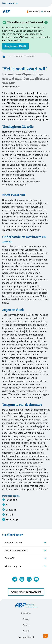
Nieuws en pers (13, 566)
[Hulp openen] (45, 636)
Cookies (26, 625)
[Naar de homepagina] (4, 56)
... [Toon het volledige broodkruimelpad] (10, 56)
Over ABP (10, 558)
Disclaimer (26, 613)
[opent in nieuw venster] (15, 46)
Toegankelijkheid (26, 637)
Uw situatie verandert (16, 550)
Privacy (26, 619)
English (26, 631)
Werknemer (8, 3)
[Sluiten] (46, 22)
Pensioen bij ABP (13, 543)
